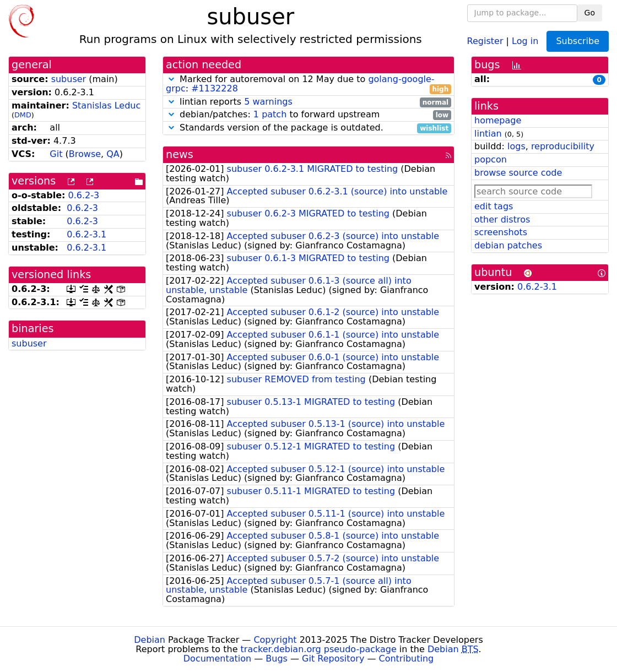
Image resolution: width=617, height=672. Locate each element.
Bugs (277, 659)
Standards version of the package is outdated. (308, 128)
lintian (488, 134)
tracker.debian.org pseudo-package (319, 649)
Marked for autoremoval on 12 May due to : (308, 84)
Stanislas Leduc (106, 105)
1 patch (270, 114)
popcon (491, 159)
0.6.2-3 (84, 195)
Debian (150, 640)
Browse (85, 154)
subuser (69, 79)
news (180, 155)
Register (485, 40)
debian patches (508, 245)
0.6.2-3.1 (86, 234)
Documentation (217, 659)
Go (590, 13)
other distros (502, 220)
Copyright (275, 640)
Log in (525, 40)
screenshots (501, 232)
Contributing (407, 659)
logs (516, 146)
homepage (498, 120)
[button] (171, 79)
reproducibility (563, 146)
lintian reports (308, 102)
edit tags (494, 206)
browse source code (518, 173)
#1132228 (215, 88)
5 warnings (268, 102)
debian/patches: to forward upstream (308, 115)
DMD (23, 115)
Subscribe (578, 41)
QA (113, 154)
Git (56, 154)
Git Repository (333, 659)
